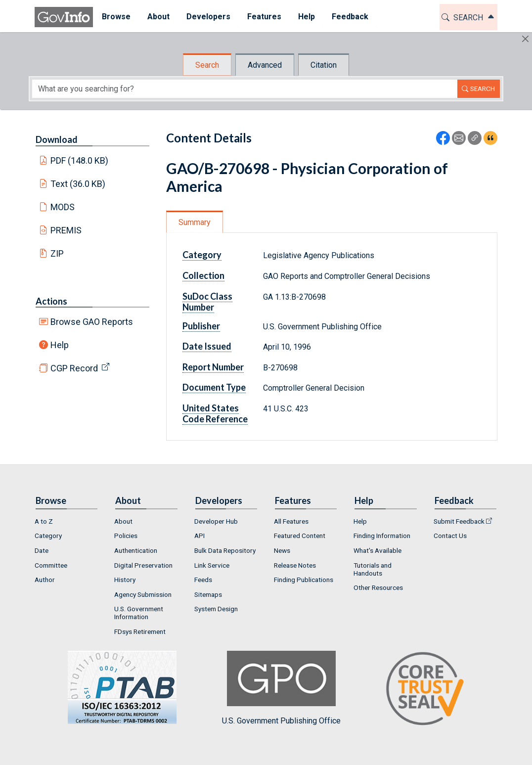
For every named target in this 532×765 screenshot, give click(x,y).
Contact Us (450, 536)
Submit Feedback (459, 521)
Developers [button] (208, 17)
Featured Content (300, 536)
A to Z (44, 521)
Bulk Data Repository (225, 550)
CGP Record (74, 368)
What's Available (377, 550)
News (282, 550)
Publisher (201, 326)
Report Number (213, 367)
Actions (51, 301)
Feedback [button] (350, 17)
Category (202, 255)
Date (42, 550)
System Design (216, 609)
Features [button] (264, 17)
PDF (80, 160)
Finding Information (382, 536)
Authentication (136, 550)
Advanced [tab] (265, 65)
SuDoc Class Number (207, 302)
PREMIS (66, 230)
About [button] (158, 17)
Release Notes (295, 565)
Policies (126, 536)
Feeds (203, 580)
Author (45, 580)
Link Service (212, 565)
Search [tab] (207, 65)
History (125, 580)
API (199, 536)
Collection (203, 275)
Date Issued (207, 346)
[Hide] (525, 39)
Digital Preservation (143, 565)
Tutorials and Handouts (373, 569)
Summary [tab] (195, 222)
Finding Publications (304, 580)
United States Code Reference (215, 413)
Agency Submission (143, 594)
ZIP (57, 253)
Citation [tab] (324, 65)
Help (60, 345)
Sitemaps (208, 594)
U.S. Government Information (139, 613)
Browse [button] (116, 17)
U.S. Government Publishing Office (281, 688)
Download (57, 139)
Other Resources (378, 587)
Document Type (214, 387)
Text (78, 184)
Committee (51, 565)
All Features (291, 521)
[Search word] (245, 89)
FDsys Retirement (140, 631)
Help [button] (306, 17)
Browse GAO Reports (92, 322)
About (123, 521)
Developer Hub (216, 521)
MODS (63, 207)
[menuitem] (116, 17)
